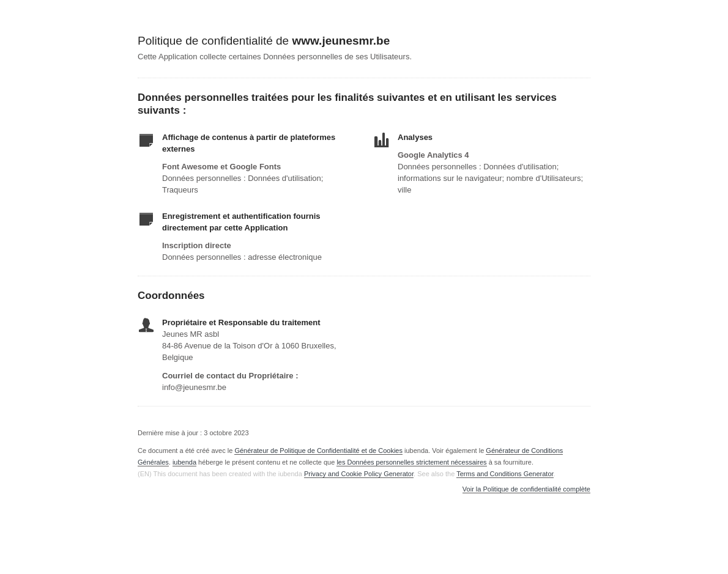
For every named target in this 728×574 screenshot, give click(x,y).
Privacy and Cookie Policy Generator (359, 474)
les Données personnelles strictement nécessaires (411, 462)
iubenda (184, 462)
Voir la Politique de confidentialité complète (526, 489)
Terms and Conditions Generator (505, 474)
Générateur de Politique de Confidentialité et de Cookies (318, 451)
